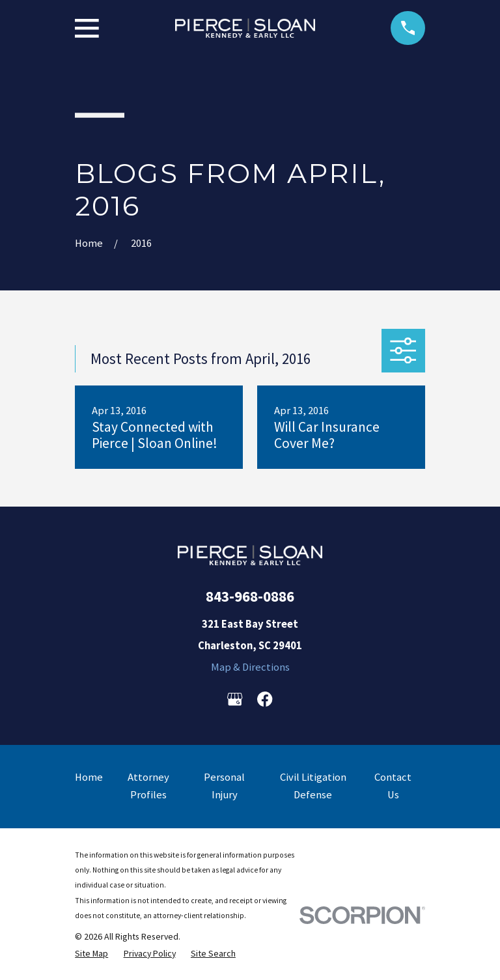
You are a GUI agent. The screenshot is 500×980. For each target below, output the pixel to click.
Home (89, 777)
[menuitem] (91, 953)
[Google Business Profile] (235, 699)
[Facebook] (265, 699)
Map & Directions (250, 667)
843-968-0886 (250, 596)
